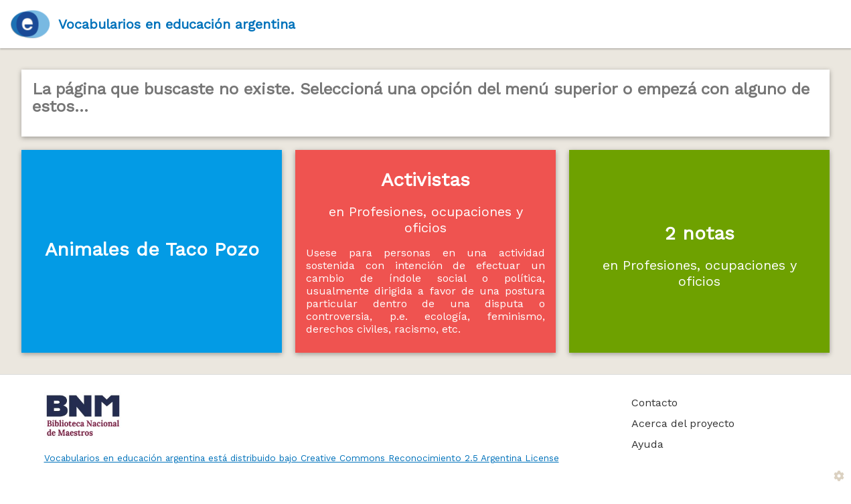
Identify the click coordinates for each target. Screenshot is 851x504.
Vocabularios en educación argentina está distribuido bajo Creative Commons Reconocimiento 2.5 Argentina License (302, 458)
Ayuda (647, 444)
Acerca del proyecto (683, 423)
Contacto (654, 403)
